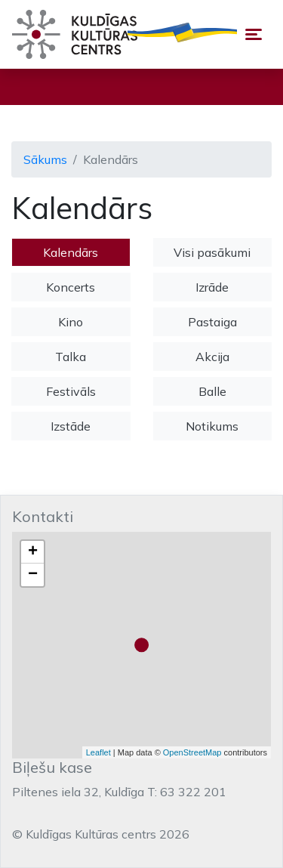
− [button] (33, 575)
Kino (71, 322)
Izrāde (212, 287)
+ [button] (33, 552)
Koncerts (71, 287)
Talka (71, 357)
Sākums (45, 159)
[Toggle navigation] (254, 34)
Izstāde (71, 426)
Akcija (212, 357)
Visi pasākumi (212, 252)
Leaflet (98, 752)
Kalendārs (71, 252)
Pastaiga (212, 322)
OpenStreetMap (192, 752)
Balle (212, 391)
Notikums (212, 426)
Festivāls (71, 391)
